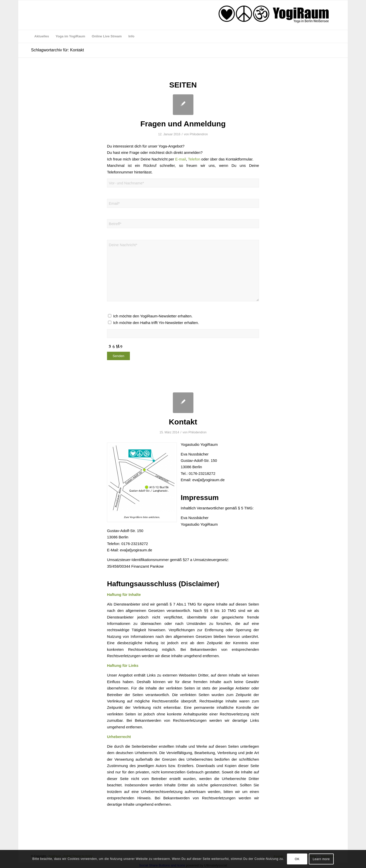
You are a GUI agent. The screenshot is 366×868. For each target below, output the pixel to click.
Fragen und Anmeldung (183, 124)
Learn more (321, 859)
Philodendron (199, 134)
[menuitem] (42, 36)
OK (297, 859)
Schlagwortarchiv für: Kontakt (57, 50)
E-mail (180, 159)
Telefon (194, 159)
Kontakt (183, 422)
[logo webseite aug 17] (274, 15)
